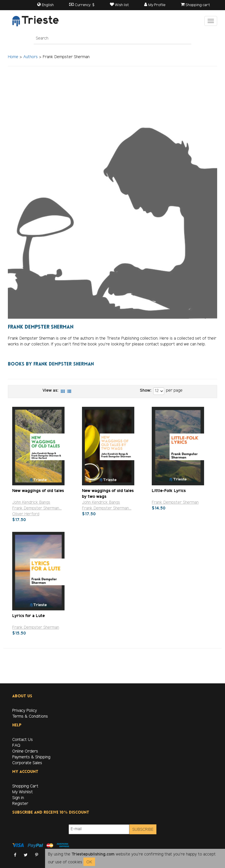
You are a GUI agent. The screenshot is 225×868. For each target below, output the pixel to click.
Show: (146, 391)
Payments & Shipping (31, 757)
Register (20, 804)
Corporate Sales (27, 763)
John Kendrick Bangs (31, 503)
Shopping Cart (25, 786)
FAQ (16, 746)
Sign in (18, 798)
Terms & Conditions (30, 717)
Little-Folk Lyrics (169, 491)
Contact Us (23, 740)
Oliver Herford (26, 514)
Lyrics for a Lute (28, 616)
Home (13, 57)
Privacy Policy (25, 711)
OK (89, 862)
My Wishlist (23, 792)
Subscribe (143, 830)
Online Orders (25, 752)
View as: (50, 391)
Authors (31, 57)
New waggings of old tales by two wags (108, 494)
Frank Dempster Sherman (175, 503)
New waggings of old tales (38, 491)
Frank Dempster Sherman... (37, 508)
